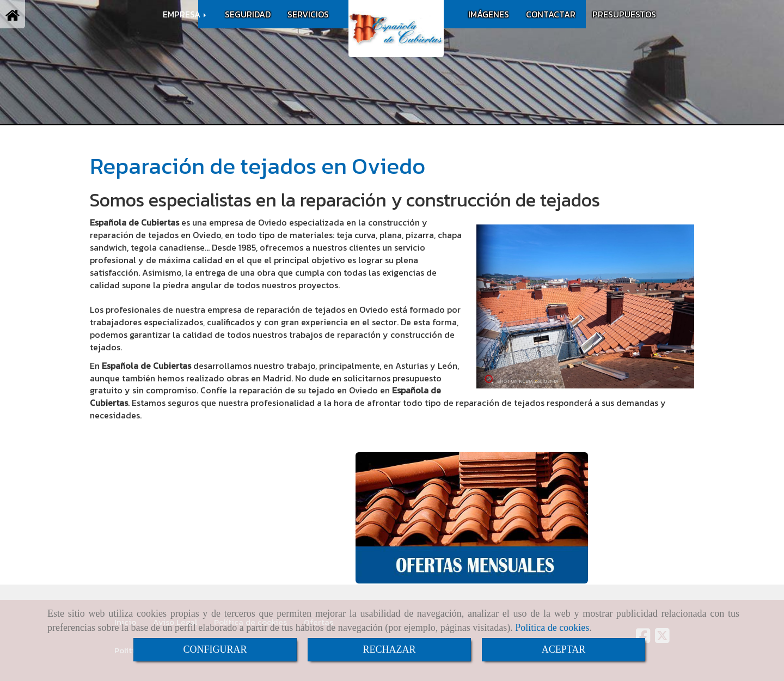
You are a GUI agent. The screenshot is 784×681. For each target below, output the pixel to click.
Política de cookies (552, 628)
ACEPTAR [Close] (564, 649)
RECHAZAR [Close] (389, 649)
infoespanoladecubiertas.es (186, 564)
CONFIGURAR (215, 649)
